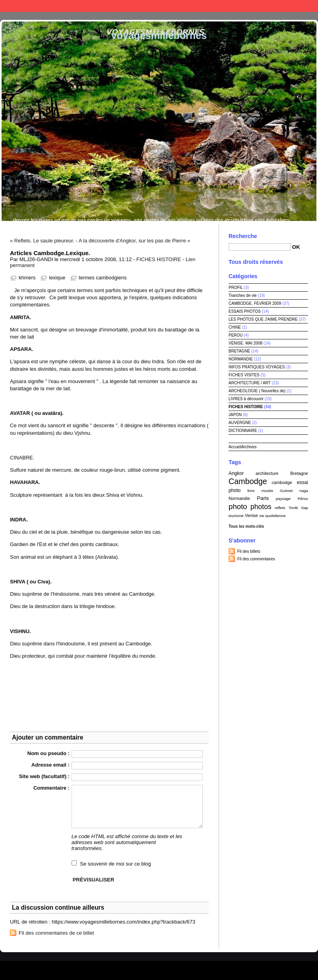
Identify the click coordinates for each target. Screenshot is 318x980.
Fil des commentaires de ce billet (56, 933)
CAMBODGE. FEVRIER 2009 (255, 303)
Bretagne (299, 473)
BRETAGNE (239, 351)
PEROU (236, 335)
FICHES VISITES (244, 375)
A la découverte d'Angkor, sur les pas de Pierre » (135, 241)
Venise (251, 515)
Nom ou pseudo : (48, 753)
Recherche (243, 236)
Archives (249, 447)
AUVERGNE (240, 423)
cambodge (282, 482)
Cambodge (248, 481)
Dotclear (177, 968)
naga (304, 491)
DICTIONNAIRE (243, 431)
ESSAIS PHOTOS (245, 311)
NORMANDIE (241, 359)
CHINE (235, 327)
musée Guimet (277, 491)
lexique (57, 278)
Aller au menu (251, 6)
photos (261, 507)
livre (251, 491)
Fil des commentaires (256, 559)
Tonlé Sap (298, 508)
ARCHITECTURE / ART (250, 383)
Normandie (239, 498)
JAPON (235, 415)
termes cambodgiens (103, 278)
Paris (263, 498)
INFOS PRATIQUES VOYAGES (257, 367)
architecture (267, 473)
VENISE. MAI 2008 (245, 343)
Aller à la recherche (293, 6)
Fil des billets (249, 551)
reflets (280, 508)
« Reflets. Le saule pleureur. (42, 241)
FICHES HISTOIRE (159, 259)
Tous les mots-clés (246, 526)
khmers (27, 278)
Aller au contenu (212, 6)
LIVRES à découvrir (246, 399)
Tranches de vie (243, 295)
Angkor (236, 473)
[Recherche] (260, 247)
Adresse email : (50, 765)
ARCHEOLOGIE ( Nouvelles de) (257, 391)
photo (238, 506)
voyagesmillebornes (159, 35)
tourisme (236, 516)
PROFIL (236, 288)
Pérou (303, 499)
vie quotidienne (272, 516)
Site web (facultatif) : (44, 776)
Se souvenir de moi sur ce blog (115, 864)
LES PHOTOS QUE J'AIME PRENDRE (263, 319)
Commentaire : (51, 788)
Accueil (235, 447)
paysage (283, 499)
